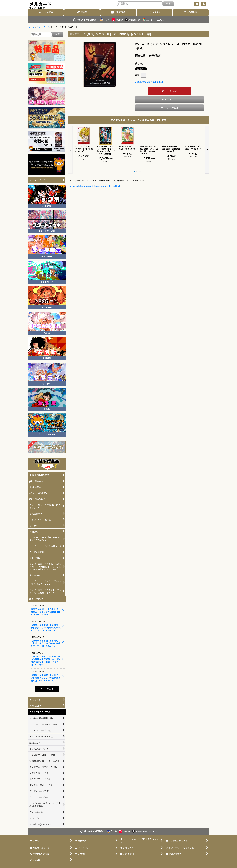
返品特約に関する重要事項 (149, 82)
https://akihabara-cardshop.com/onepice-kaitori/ (95, 186)
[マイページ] (203, 4)
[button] (170, 108)
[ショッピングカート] (196, 4)
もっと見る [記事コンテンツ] (47, 689)
